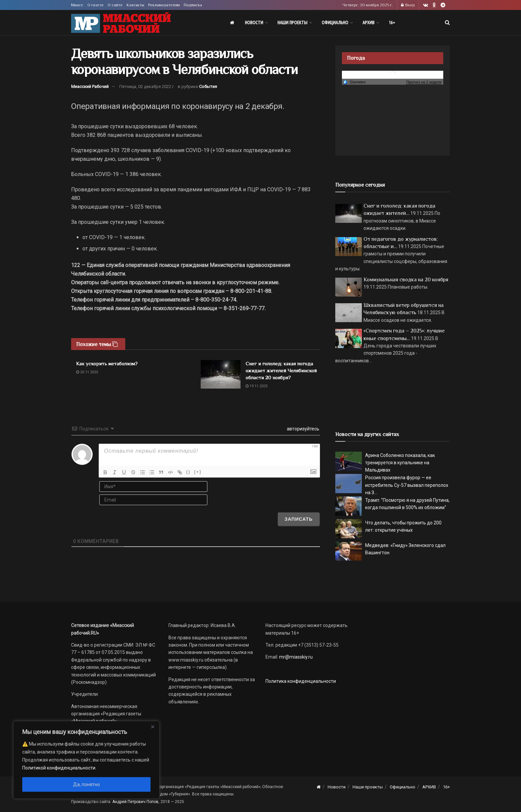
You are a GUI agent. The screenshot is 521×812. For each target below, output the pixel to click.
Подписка (193, 5)
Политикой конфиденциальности (59, 768)
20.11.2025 (87, 372)
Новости (254, 23)
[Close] (153, 727)
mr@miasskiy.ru (295, 657)
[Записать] (299, 519)
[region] (86, 760)
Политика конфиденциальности (301, 681)
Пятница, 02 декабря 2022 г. (147, 87)
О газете (96, 5)
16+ (392, 23)
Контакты (135, 5)
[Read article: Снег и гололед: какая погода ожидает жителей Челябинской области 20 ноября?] (221, 374)
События (208, 87)
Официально (335, 23)
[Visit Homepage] (121, 23)
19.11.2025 (257, 386)
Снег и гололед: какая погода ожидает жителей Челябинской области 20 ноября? (281, 370)
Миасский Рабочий (90, 87)
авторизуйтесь (303, 429)
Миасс (77, 5)
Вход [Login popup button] (408, 5)
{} (188, 472)
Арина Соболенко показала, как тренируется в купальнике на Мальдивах (400, 463)
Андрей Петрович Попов (135, 802)
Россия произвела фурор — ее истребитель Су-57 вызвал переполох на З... (407, 485)
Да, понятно (87, 784)
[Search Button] (447, 23)
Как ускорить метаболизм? (107, 363)
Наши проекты (292, 23)
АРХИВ (368, 23)
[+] (198, 472)
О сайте (115, 5)
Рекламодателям (164, 5)
